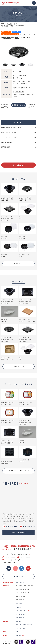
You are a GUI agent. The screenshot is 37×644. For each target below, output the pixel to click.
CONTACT (19, 576)
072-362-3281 (9, 557)
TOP (3, 24)
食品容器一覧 (11, 24)
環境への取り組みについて (24, 625)
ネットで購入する (19, 165)
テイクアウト (19, 367)
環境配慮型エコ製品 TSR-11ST (5, 106)
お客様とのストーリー (23, 614)
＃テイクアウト (16, 32)
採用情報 (20, 635)
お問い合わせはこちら (19, 533)
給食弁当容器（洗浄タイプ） (11, 132)
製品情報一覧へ (19, 105)
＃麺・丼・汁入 (6, 32)
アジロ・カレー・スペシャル (19, 471)
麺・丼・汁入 (19, 264)
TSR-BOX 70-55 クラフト (32, 106)
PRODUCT (18, 122)
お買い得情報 (20, 618)
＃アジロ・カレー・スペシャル (10, 34)
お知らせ (19, 632)
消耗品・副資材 (7, 142)
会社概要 (19, 621)
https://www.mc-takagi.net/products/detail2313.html (23, 94)
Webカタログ (20, 607)
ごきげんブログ (21, 628)
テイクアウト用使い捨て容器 (11, 128)
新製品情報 (19, 604)
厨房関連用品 (6, 147)
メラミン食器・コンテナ (10, 137)
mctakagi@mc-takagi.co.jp (13, 560)
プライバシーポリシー (9, 563)
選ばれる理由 (20, 583)
